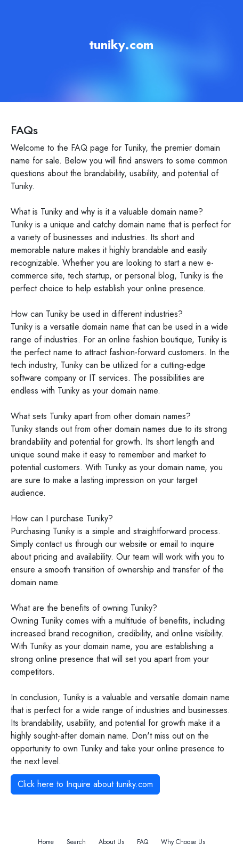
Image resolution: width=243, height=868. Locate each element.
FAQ (143, 842)
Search (76, 842)
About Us (111, 842)
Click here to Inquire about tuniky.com (85, 784)
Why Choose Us (183, 842)
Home (46, 842)
